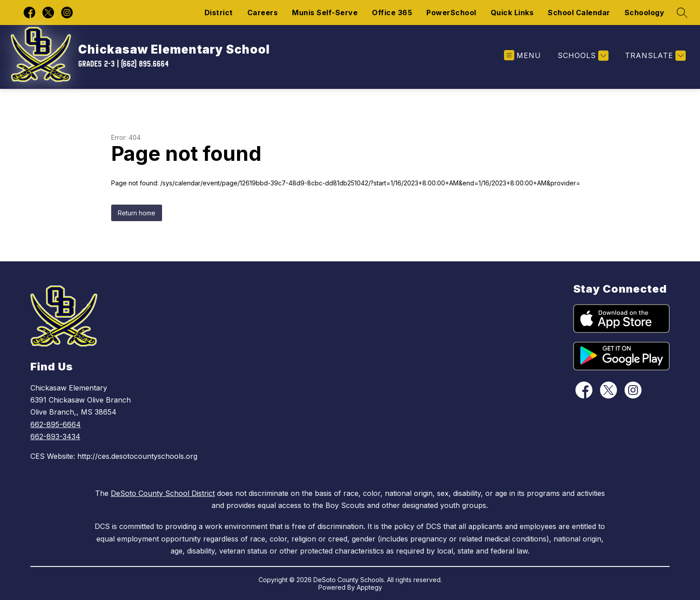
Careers (263, 13)
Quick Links (512, 13)
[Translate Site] (654, 56)
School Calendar (579, 13)
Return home (137, 213)
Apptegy (369, 587)
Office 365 (392, 13)
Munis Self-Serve (325, 13)
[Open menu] (523, 56)
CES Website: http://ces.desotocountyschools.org (114, 456)
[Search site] (682, 13)
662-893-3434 (55, 436)
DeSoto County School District (163, 493)
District (219, 13)
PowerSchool (451, 13)
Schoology (645, 13)
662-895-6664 (56, 424)
